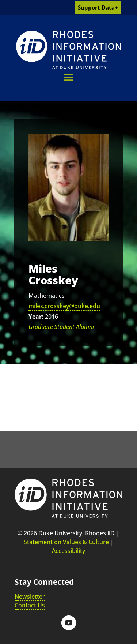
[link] (68, 50)
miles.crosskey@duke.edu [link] (64, 306)
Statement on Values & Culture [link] (66, 542)
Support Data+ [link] (98, 7)
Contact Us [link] (30, 605)
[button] (68, 77)
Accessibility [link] (68, 551)
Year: (36, 317)
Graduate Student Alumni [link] (61, 327)
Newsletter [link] (30, 596)
